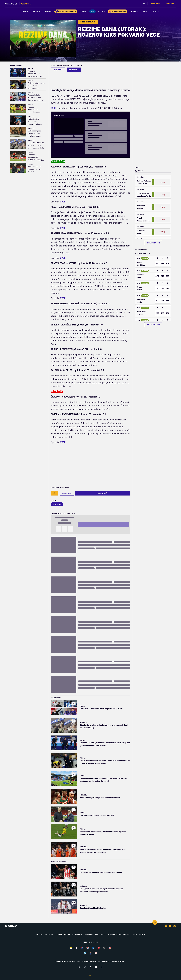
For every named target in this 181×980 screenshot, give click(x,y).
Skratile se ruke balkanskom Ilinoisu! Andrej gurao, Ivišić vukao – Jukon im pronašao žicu (103, 851)
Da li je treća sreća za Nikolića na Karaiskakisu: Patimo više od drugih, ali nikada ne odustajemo (36, 86)
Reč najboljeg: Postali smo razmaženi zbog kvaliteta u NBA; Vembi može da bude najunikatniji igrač (36, 121)
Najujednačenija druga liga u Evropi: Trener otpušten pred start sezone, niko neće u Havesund (103, 780)
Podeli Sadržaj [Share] (88, 22)
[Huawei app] (175, 926)
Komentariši (74, 70)
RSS (79, 961)
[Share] (54, 493)
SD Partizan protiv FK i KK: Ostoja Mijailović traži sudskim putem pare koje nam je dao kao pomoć (36, 133)
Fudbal (31, 81)
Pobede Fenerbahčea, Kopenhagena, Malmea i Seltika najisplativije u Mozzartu (34, 110)
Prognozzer (156, 4)
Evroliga (89, 934)
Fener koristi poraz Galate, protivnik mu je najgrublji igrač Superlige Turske (103, 833)
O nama (58, 961)
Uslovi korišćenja (69, 961)
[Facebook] (90, 967)
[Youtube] (96, 967)
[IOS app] (170, 926)
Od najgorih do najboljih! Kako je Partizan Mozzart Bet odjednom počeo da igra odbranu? (101, 890)
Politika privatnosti (89, 961)
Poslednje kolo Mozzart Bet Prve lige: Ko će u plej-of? (36, 97)
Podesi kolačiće (118, 961)
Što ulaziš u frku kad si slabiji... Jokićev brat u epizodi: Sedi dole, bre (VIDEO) (36, 145)
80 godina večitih (115, 934)
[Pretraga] (144, 4)
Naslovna (49, 934)
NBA (96, 934)
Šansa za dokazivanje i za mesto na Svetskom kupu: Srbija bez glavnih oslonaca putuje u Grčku (36, 74)
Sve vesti (59, 934)
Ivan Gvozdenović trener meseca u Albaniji (35, 169)
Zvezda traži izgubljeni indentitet (93, 908)
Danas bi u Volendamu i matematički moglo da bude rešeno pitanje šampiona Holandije (36, 157)
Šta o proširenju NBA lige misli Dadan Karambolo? (100, 797)
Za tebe (39, 934)
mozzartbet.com (153, 243)
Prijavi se (170, 4)
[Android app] (166, 926)
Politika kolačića (104, 961)
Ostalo (31, 69)
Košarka (31, 116)
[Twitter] (85, 967)
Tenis (135, 934)
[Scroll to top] (155, 922)
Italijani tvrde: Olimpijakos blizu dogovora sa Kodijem (101, 872)
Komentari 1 (58, 70)
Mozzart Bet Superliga (74, 934)
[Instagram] (79, 967)
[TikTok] (102, 967)
